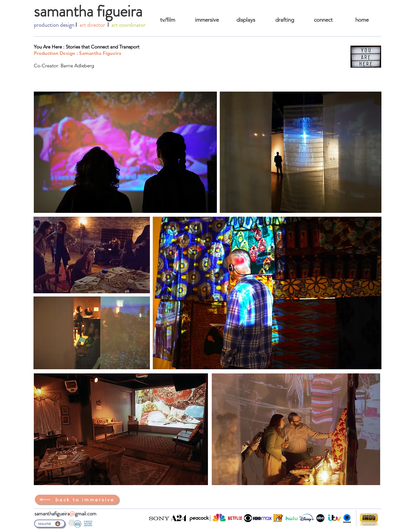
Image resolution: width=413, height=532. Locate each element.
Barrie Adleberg (77, 66)
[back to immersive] (77, 499)
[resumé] (50, 524)
